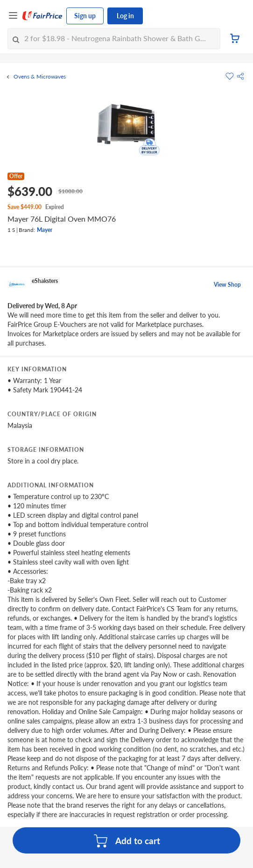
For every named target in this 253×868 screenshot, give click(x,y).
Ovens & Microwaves (40, 77)
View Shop (227, 285)
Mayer (45, 230)
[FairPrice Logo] (42, 16)
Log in (125, 16)
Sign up (85, 16)
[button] (240, 76)
